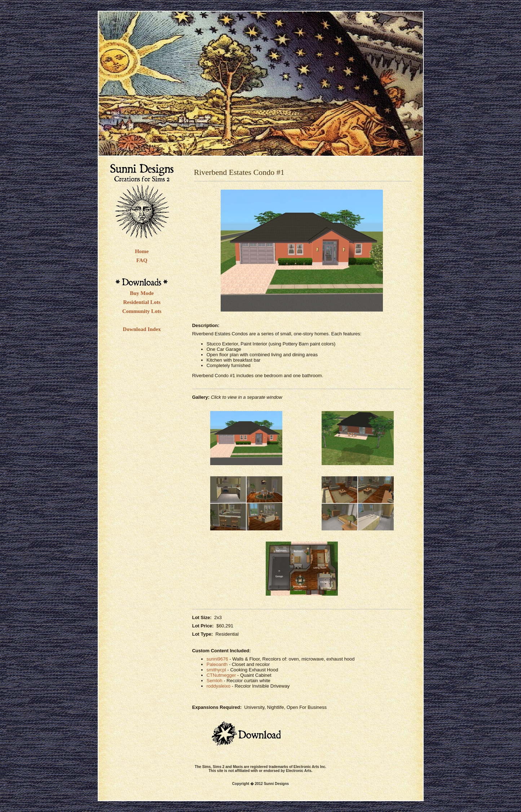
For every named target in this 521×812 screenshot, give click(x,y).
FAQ (142, 260)
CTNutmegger (221, 675)
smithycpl (216, 670)
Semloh (215, 681)
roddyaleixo (219, 686)
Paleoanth (217, 664)
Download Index (142, 329)
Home (142, 251)
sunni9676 (217, 659)
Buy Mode (142, 293)
